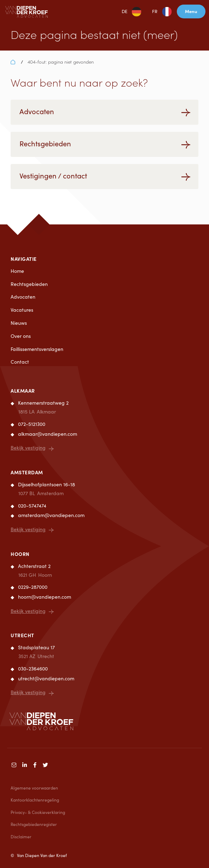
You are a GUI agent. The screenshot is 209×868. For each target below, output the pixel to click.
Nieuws (19, 323)
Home (17, 271)
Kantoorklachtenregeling (35, 800)
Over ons (21, 336)
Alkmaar (23, 391)
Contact (20, 362)
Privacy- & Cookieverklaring (38, 812)
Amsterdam (27, 472)
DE (124, 11)
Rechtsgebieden (29, 284)
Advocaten (23, 297)
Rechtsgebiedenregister (34, 824)
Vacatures (22, 310)
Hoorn (20, 554)
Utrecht (22, 635)
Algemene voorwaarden (34, 788)
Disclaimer (21, 837)
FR (155, 11)
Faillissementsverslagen (37, 349)
